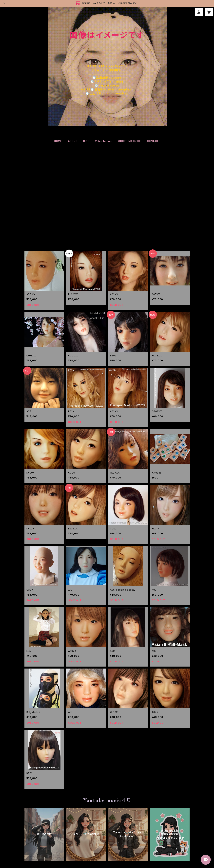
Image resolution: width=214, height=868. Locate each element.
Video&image (104, 141)
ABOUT (73, 141)
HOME (58, 141)
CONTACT (153, 141)
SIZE (86, 141)
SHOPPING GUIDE (130, 141)
